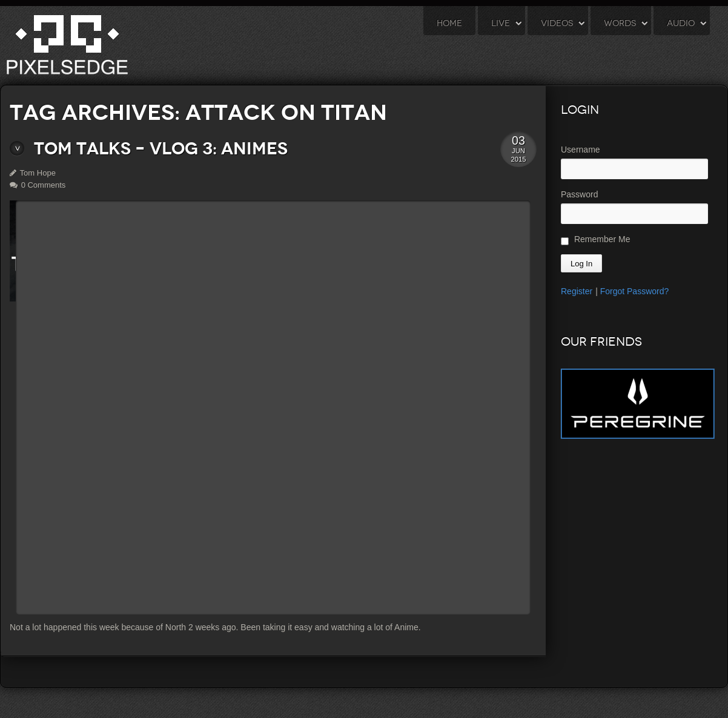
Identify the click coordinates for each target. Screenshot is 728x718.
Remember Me (595, 240)
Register (577, 291)
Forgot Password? (635, 291)
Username (581, 150)
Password (579, 194)
